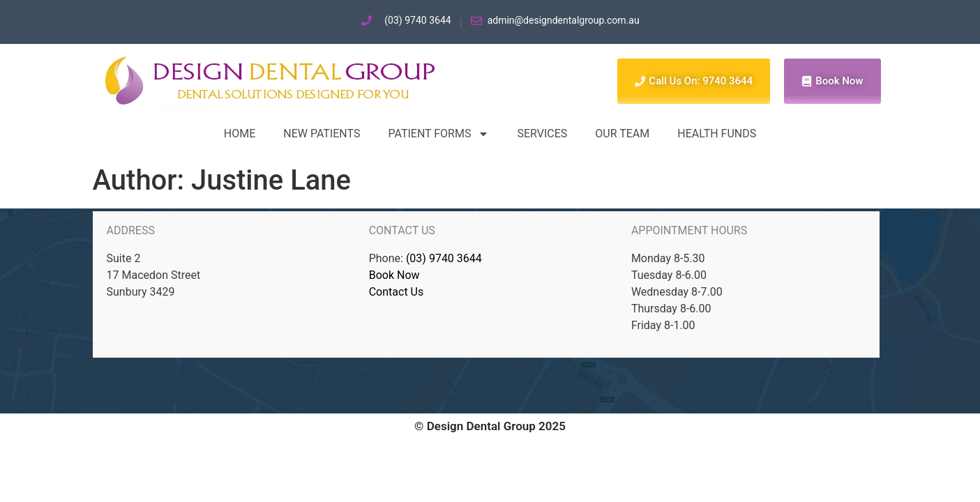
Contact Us (397, 292)
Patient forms (438, 134)
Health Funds (717, 134)
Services (542, 134)
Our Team (622, 134)
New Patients (322, 134)
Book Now (394, 275)
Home (240, 134)
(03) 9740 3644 (444, 258)
